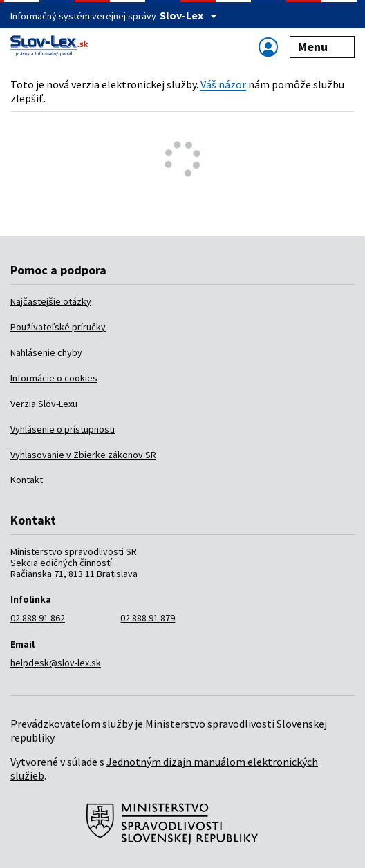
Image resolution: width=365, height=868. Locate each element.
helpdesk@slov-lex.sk (56, 663)
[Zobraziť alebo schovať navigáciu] (268, 47)
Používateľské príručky (58, 327)
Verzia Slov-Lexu (44, 404)
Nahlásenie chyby (46, 352)
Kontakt (27, 480)
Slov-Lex (188, 15)
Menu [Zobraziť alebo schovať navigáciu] (322, 47)
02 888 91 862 (38, 618)
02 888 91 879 (148, 618)
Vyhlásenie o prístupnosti (63, 429)
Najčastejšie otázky (51, 301)
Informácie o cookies (54, 378)
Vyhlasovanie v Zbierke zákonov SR (83, 455)
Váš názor (223, 84)
